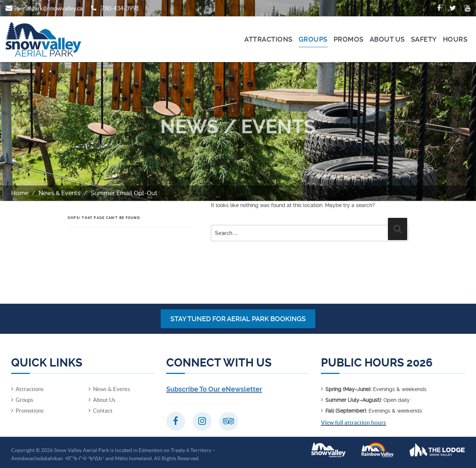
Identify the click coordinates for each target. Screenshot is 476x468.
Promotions (30, 411)
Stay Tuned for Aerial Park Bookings (238, 319)
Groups (313, 39)
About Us (387, 39)
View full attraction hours (353, 422)
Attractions (268, 39)
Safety (424, 39)
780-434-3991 (120, 8)
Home (20, 193)
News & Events (59, 193)
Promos (349, 39)
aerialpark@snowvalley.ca (50, 8)
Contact (103, 411)
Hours (455, 39)
